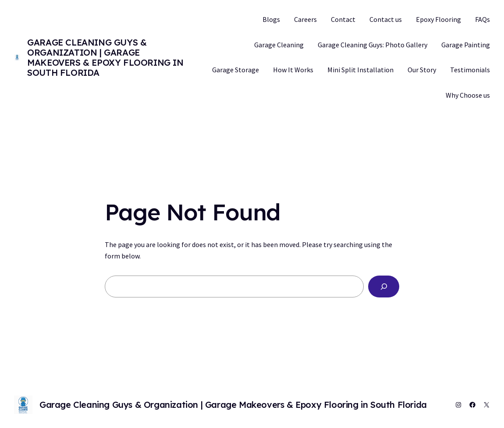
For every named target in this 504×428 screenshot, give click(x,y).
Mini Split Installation (360, 70)
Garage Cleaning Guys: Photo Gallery (373, 45)
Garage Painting (466, 45)
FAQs (483, 19)
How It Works (293, 70)
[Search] (384, 286)
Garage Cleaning (279, 45)
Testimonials (470, 70)
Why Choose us (468, 95)
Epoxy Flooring (438, 19)
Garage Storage (236, 70)
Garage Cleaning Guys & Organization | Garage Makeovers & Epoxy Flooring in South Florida (105, 57)
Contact (343, 19)
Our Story (422, 70)
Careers (305, 19)
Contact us (386, 19)
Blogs (271, 19)
